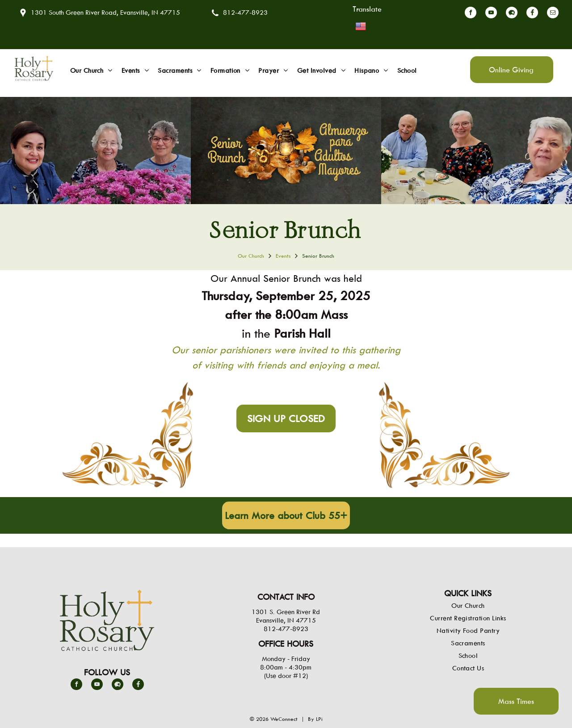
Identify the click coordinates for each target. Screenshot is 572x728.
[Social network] (512, 14)
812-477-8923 (245, 12)
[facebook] (471, 14)
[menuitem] (91, 71)
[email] (553, 14)
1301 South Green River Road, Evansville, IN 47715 (105, 12)
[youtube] (491, 14)
